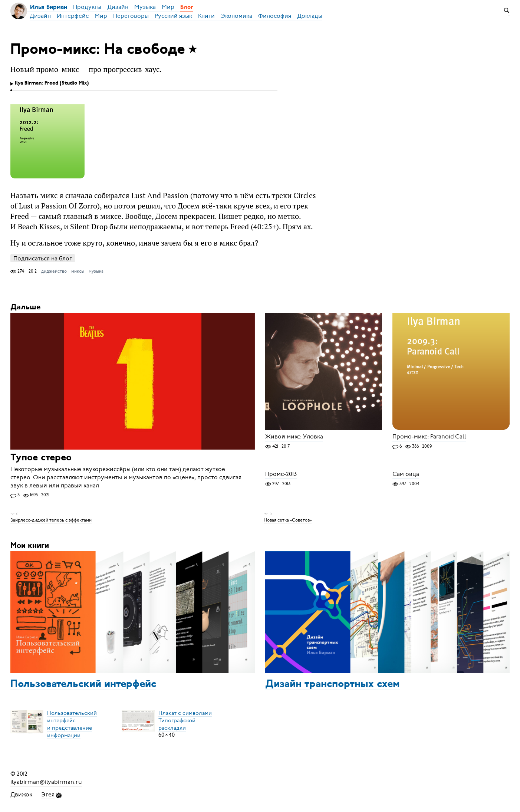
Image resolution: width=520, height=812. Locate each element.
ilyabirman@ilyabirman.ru (46, 782)
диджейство (54, 271)
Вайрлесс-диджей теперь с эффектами (51, 520)
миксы (78, 271)
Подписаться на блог (43, 258)
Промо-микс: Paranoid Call (429, 437)
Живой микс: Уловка (294, 437)
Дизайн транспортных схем (333, 684)
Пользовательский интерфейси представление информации (72, 724)
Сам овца (406, 474)
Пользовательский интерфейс (83, 684)
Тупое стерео (41, 458)
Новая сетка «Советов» (288, 520)
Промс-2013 (281, 474)
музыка (96, 271)
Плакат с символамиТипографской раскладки (185, 720)
